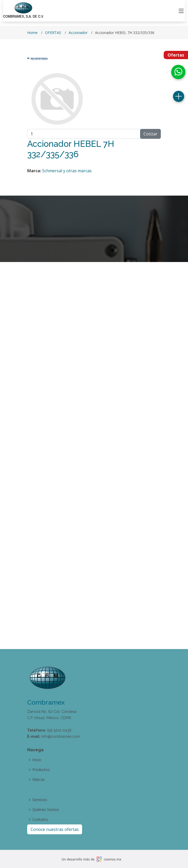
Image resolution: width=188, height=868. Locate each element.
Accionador (78, 33)
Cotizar (150, 134)
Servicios (40, 800)
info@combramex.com (61, 736)
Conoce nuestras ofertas (55, 829)
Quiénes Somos (46, 810)
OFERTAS (53, 33)
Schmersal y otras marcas (67, 171)
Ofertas (176, 55)
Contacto (40, 819)
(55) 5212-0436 (59, 730)
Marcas (39, 780)
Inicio (37, 760)
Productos (41, 770)
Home (32, 33)
